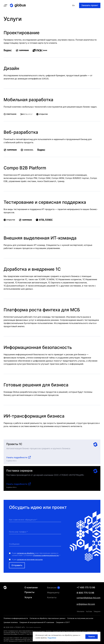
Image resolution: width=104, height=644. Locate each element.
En (74, 5)
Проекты (29, 592)
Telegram (97, 611)
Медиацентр (53, 593)
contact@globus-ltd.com (89, 598)
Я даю (27, 562)
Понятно (91, 637)
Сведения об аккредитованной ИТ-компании (37, 622)
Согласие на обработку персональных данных (48, 618)
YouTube (89, 611)
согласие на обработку (26, 555)
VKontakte (81, 611)
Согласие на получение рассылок (80, 618)
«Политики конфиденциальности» (46, 558)
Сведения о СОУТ (63, 622)
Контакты (52, 597)
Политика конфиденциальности (16, 618)
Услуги (28, 597)
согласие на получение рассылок (30, 562)
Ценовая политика (11, 622)
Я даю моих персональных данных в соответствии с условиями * (36, 556)
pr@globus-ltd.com (86, 604)
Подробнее (52, 638)
